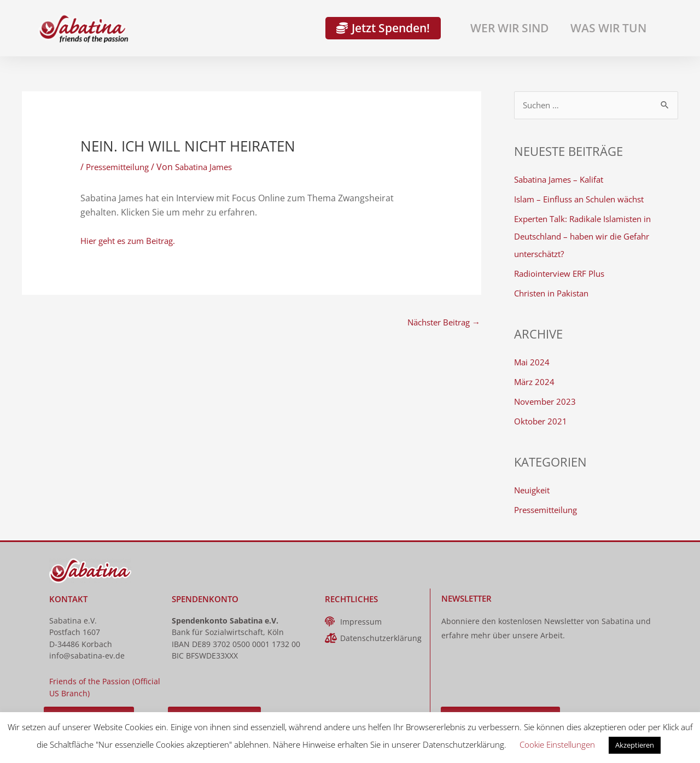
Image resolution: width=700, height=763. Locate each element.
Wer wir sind (509, 28)
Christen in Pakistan (555, 294)
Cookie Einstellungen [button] (557, 744)
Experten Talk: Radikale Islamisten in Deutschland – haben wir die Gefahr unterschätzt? (588, 237)
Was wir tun (608, 28)
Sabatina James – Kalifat (563, 180)
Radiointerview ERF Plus (563, 274)
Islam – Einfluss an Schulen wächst (585, 200)
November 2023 (547, 402)
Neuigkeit (533, 491)
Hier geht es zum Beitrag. (132, 241)
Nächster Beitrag (440, 323)
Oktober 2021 (542, 422)
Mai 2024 (532, 363)
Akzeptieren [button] (635, 745)
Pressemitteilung (121, 167)
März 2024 (535, 382)
